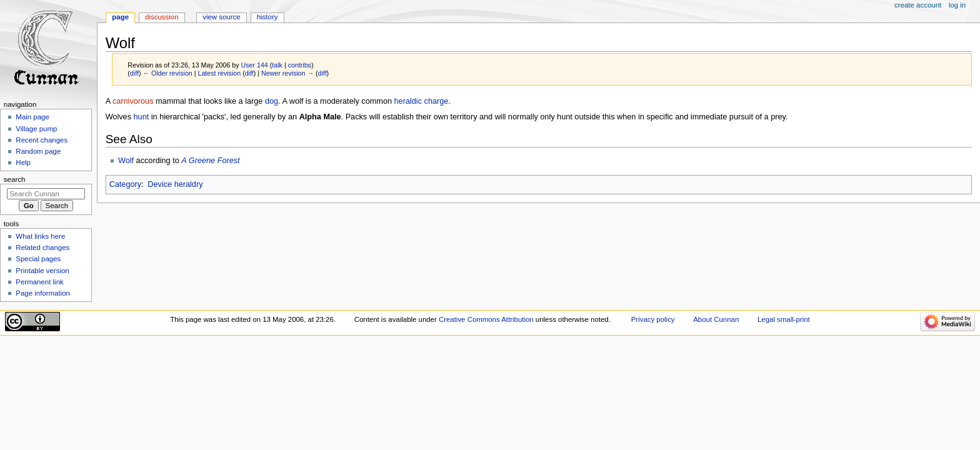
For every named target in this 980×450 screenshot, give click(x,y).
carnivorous (133, 101)
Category (125, 184)
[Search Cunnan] (46, 194)
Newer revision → (287, 73)
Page (120, 17)
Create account (918, 5)
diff (134, 73)
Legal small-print (784, 319)
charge (437, 101)
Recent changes (42, 140)
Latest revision (219, 73)
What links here (40, 236)
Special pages (38, 259)
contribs (300, 65)
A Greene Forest (210, 161)
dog (272, 101)
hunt (142, 117)
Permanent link (39, 282)
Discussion (162, 17)
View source (221, 17)
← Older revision (167, 73)
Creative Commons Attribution (486, 319)
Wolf (126, 161)
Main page (32, 117)
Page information (43, 293)
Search (15, 179)
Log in (957, 5)
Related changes (42, 247)
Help (23, 162)
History (267, 17)
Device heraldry (175, 184)
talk (277, 65)
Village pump (36, 129)
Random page (38, 151)
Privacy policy (653, 319)
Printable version (42, 271)
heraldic (408, 101)
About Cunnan (716, 319)
